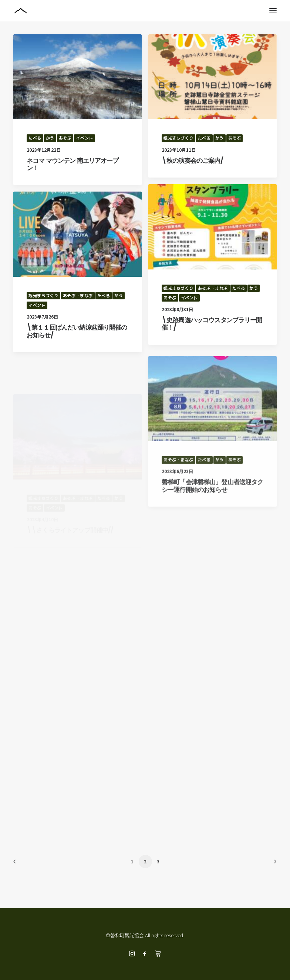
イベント (84, 138)
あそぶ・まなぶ (213, 288)
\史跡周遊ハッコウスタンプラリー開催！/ (212, 324)
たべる (35, 138)
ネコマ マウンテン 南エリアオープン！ (73, 164)
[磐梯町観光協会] (145, 11)
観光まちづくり (178, 138)
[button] (273, 11)
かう (50, 138)
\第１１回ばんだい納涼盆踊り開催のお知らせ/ (77, 335)
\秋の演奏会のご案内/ (192, 161)
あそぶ (65, 138)
